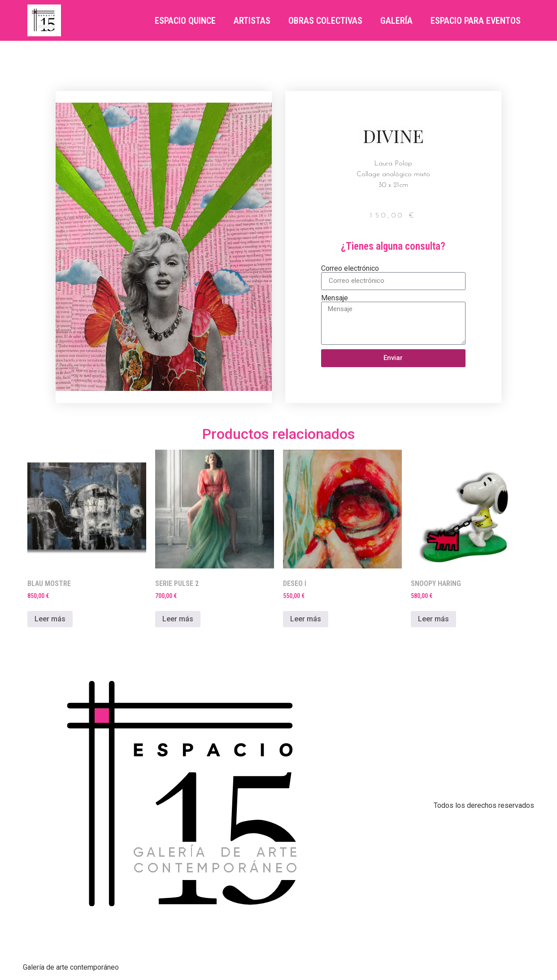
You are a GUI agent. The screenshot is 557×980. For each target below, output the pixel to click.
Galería (396, 21)
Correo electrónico (350, 269)
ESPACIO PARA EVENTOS (476, 21)
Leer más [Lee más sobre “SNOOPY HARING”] (433, 619)
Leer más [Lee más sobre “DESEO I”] (306, 619)
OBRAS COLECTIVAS (325, 21)
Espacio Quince (185, 21)
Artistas (252, 21)
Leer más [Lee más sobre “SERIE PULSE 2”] (178, 619)
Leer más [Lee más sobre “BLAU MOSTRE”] (50, 619)
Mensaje (335, 298)
